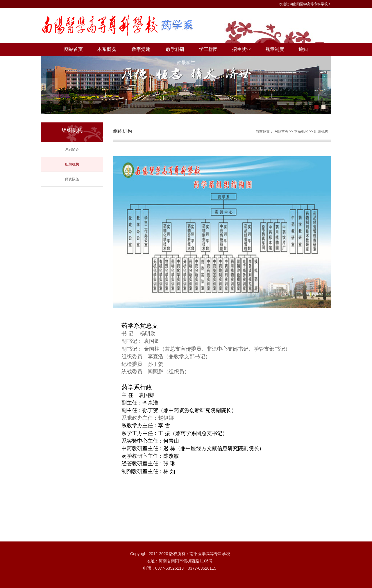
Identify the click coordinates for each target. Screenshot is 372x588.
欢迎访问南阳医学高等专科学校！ (305, 4)
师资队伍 (72, 179)
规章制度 (275, 49)
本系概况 (107, 49)
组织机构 (72, 164)
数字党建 (141, 49)
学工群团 (208, 49)
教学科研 (175, 49)
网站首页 (74, 49)
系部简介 (72, 149)
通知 (303, 49)
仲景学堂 (186, 63)
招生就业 (242, 49)
